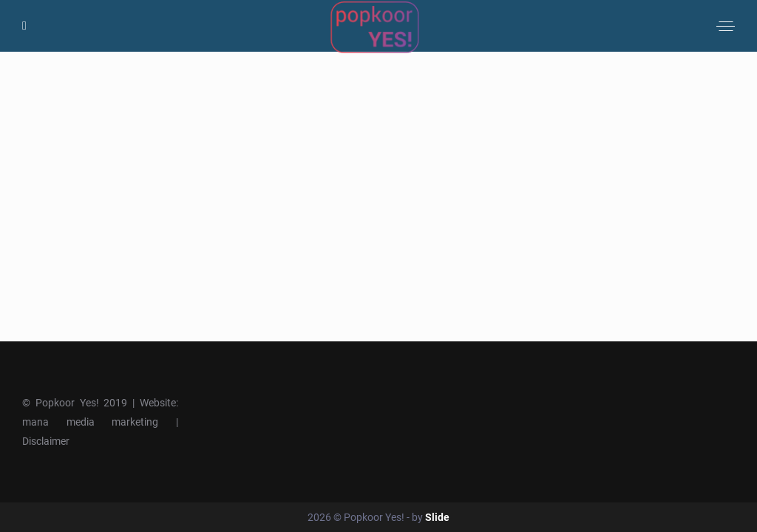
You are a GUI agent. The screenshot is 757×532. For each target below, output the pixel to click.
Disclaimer (46, 441)
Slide (437, 517)
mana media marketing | (100, 422)
